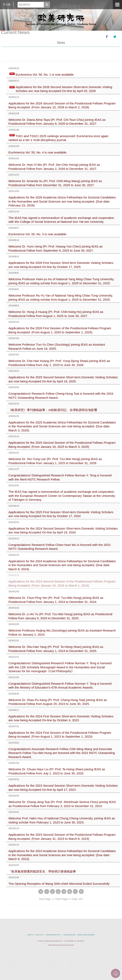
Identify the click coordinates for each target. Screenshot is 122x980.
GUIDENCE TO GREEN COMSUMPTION (86, 935)
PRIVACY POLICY (40, 935)
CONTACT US (30, 935)
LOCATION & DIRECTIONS (69, 935)
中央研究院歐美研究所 (61, 19)
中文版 (7, 4)
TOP (116, 973)
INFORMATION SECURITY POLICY (54, 935)
